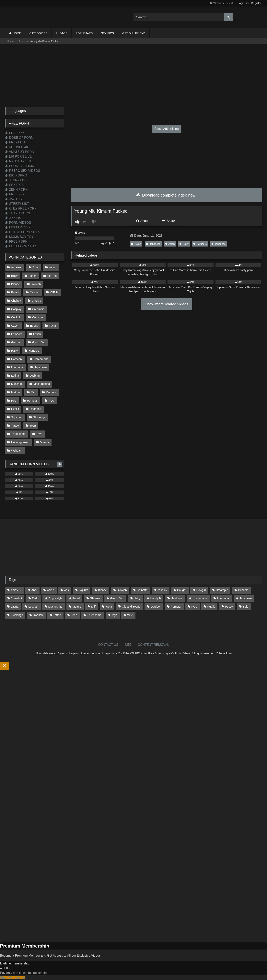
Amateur (17, 267)
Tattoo (15, 426)
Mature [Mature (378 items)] (77, 607)
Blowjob (36, 284)
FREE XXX (15, 133)
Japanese (153, 244)
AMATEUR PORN (19, 152)
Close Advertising (167, 129)
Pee (14, 401)
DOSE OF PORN (19, 138)
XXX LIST (14, 218)
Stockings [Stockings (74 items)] (17, 615)
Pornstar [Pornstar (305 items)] (176, 607)
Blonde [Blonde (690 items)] (103, 590)
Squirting (17, 417)
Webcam (17, 451)
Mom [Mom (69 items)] (109, 607)
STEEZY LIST (17, 204)
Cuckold (16, 317)
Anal (35, 267)
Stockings (39, 417)
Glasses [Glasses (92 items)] (95, 598)
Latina (15, 376)
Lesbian (35, 376)
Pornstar (32, 401)
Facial (53, 326)
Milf (33, 392)
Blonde (16, 284)
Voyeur (45, 442)
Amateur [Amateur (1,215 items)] (16, 590)
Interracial (17, 367)
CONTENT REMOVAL (153, 645)
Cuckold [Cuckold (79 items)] (243, 590)
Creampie (38, 309)
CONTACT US (108, 645)
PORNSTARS (84, 33)
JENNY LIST (16, 180)
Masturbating (42, 384)
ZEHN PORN (16, 190)
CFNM (54, 292)
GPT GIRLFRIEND (134, 33)
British (15, 292)
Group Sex (39, 342)
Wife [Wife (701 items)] (130, 615)
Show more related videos (167, 304)
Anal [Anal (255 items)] (34, 590)
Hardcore (200, 244)
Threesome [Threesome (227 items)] (94, 615)
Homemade (41, 359)
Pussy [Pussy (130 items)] (229, 607)
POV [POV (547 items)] (194, 607)
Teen (33, 426)
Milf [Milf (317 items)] (93, 607)
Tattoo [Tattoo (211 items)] (57, 615)
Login (241, 3)
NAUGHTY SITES (20, 161)
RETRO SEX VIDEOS (22, 171)
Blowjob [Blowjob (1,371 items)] (122, 590)
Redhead (35, 409)
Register (256, 3)
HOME (17, 33)
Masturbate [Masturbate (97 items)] (55, 607)
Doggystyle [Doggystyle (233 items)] (55, 598)
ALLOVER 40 (16, 147)
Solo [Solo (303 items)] (246, 607)
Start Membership (12, 978)
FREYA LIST (16, 142)
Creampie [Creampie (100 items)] (222, 590)
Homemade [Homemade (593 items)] (200, 598)
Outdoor (51, 392)
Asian (22, 41)
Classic (36, 301)
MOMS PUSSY (18, 227)
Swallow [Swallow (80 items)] (38, 615)
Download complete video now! (166, 195)
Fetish (37, 334)
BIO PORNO (16, 175)
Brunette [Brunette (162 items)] (142, 590)
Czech (15, 326)
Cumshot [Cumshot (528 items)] (16, 598)
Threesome (18, 434)
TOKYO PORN (17, 213)
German (16, 342)
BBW (14, 276)
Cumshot (38, 317)
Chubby (16, 301)
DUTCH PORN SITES (22, 232)
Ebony (34, 326)
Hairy (184, 244)
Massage (17, 384)
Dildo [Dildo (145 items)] (35, 598)
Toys (39, 434)
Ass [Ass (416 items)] (66, 590)
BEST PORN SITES (21, 246)
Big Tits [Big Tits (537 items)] (83, 590)
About (142, 221)
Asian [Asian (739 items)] (51, 590)
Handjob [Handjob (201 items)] (156, 598)
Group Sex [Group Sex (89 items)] (117, 598)
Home (10, 41)
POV (52, 401)
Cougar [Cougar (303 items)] (182, 590)
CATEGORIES (38, 33)
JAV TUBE (14, 199)
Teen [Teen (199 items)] (74, 615)
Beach (33, 276)
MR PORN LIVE (18, 157)
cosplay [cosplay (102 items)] (162, 590)
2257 (128, 645)
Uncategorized (20, 442)
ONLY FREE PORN (21, 208)
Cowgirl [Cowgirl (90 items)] (201, 590)
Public (15, 409)
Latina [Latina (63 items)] (14, 607)
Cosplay (16, 309)
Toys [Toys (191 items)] (114, 615)
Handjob (34, 351)
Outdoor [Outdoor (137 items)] (156, 607)
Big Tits (52, 276)
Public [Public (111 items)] (211, 607)
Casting (35, 292)
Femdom (17, 334)
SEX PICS (107, 33)
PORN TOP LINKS (20, 166)
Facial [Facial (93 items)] (76, 598)
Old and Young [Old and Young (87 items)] (131, 607)
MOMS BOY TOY (19, 237)
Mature (16, 392)
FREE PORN (16, 242)
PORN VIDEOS (18, 223)
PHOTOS (61, 33)
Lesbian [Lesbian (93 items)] (33, 607)
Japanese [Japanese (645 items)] (246, 598)
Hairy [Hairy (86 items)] (137, 598)
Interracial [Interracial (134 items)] (223, 598)
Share (168, 221)
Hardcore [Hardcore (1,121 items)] (177, 598)
